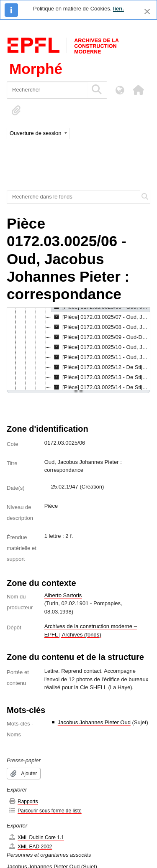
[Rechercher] (47, 90)
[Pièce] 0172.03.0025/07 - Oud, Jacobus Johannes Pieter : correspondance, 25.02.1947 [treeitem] (101, 317)
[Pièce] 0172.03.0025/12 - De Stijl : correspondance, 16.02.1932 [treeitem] (101, 367)
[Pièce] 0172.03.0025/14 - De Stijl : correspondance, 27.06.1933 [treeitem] (101, 387)
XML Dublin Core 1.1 (36, 837)
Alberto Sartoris (63, 595)
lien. (118, 9)
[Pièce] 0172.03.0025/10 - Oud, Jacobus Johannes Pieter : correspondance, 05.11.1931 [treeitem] (101, 347)
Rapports (23, 801)
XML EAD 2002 (30, 846)
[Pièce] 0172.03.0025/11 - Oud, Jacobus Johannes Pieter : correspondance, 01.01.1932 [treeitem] (101, 357)
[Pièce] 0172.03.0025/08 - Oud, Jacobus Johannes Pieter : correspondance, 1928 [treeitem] (101, 327)
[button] (138, 90)
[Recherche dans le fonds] (74, 197)
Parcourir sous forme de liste (45, 811)
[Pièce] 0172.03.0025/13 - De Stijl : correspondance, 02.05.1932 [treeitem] (101, 377)
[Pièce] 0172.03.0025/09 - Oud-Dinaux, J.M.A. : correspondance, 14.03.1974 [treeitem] (101, 337)
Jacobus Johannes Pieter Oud (94, 722)
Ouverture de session (36, 133)
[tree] (78, 349)
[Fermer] (147, 11)
